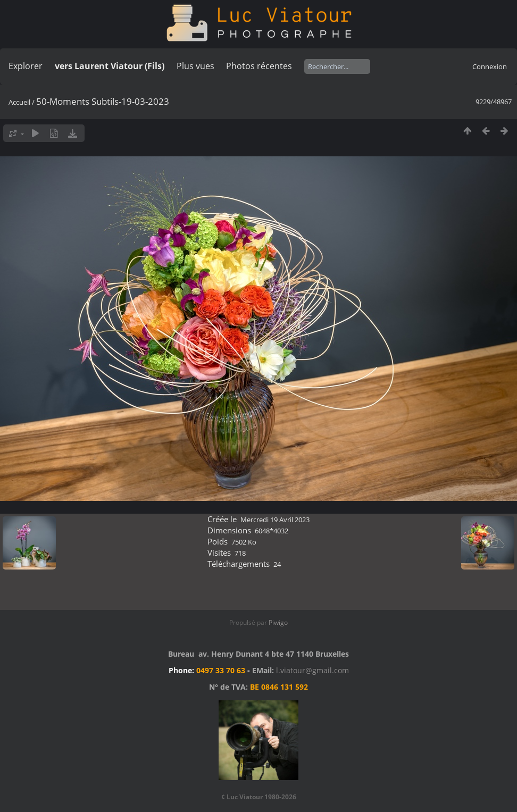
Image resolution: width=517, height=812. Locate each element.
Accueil (19, 102)
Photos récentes (259, 66)
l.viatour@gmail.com (312, 670)
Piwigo (278, 622)
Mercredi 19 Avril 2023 (275, 520)
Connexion (490, 66)
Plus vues (195, 66)
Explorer (26, 66)
